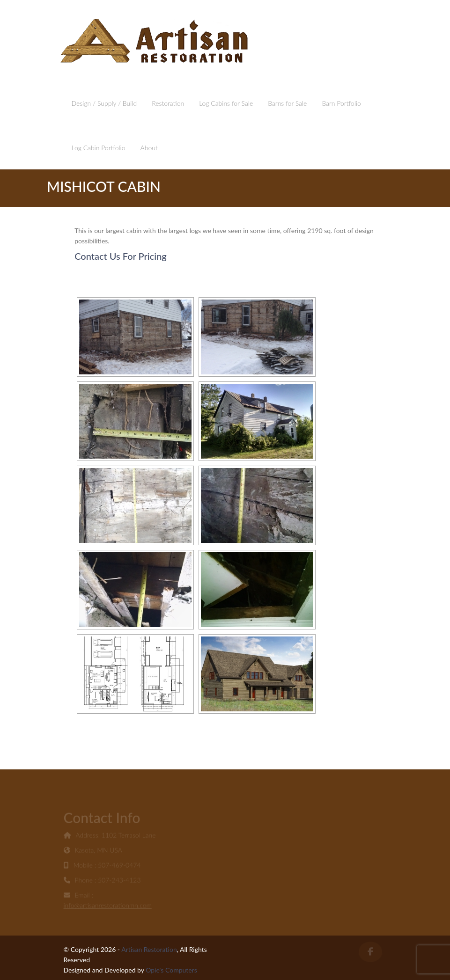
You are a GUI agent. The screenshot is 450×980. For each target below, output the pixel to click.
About (149, 148)
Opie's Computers (171, 970)
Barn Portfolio (341, 103)
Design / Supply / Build (104, 103)
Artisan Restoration (149, 949)
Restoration (168, 103)
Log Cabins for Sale (226, 103)
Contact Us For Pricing (121, 256)
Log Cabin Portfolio (99, 148)
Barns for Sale (287, 103)
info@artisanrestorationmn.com (108, 906)
